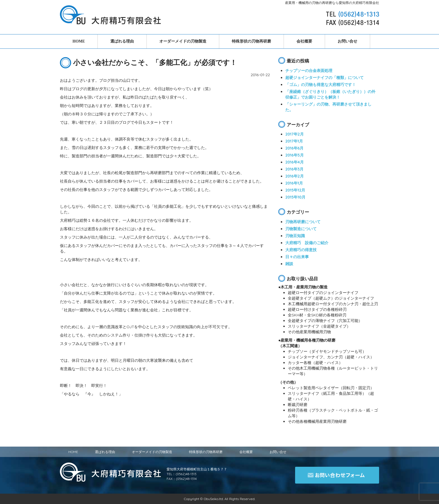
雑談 (289, 264)
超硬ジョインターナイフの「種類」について (324, 78)
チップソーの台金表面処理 (309, 71)
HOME (79, 41)
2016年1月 (294, 183)
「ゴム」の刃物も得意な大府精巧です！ (321, 85)
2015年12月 (295, 190)
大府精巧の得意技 (301, 250)
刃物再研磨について (303, 222)
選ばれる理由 (122, 41)
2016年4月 (295, 162)
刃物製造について (301, 229)
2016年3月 (294, 169)
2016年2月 (295, 176)
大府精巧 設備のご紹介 (307, 243)
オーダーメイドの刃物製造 (183, 41)
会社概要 (304, 41)
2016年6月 (295, 148)
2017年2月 (295, 134)
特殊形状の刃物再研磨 (251, 41)
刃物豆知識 (295, 236)
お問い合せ (347, 41)
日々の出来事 (297, 257)
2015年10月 (295, 197)
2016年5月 (295, 155)
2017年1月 (294, 141)
